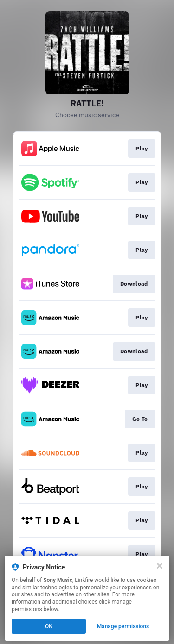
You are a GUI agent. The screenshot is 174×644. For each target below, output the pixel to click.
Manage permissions (123, 626)
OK (49, 626)
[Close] (160, 566)
